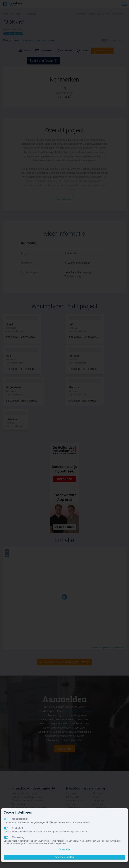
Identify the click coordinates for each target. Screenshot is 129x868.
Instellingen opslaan (65, 857)
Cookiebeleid (65, 850)
